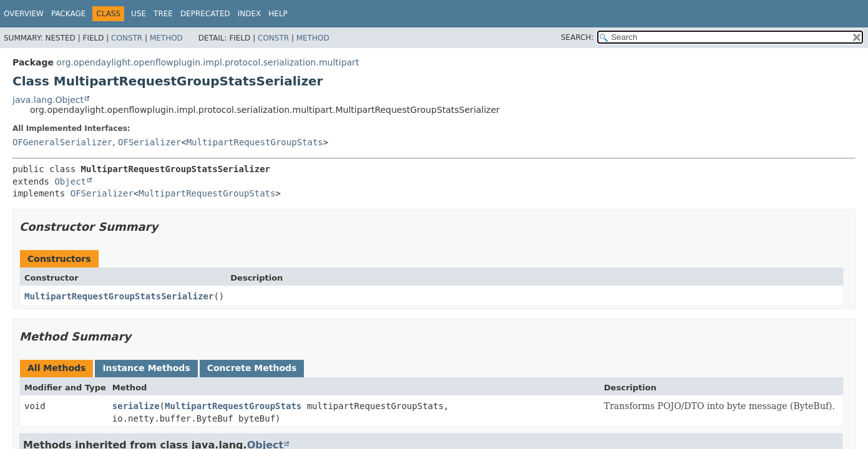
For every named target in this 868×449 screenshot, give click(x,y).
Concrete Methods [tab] (252, 368)
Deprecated (205, 14)
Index (250, 14)
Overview (24, 14)
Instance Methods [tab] (146, 368)
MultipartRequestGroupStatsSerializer (119, 296)
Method (166, 38)
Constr (127, 38)
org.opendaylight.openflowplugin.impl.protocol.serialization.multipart (207, 62)
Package (68, 14)
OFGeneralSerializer (62, 142)
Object (70, 181)
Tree (163, 14)
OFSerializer (149, 142)
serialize (136, 406)
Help (278, 14)
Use (139, 14)
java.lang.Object (48, 100)
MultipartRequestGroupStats (255, 142)
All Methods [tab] (56, 368)
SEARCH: (578, 37)
